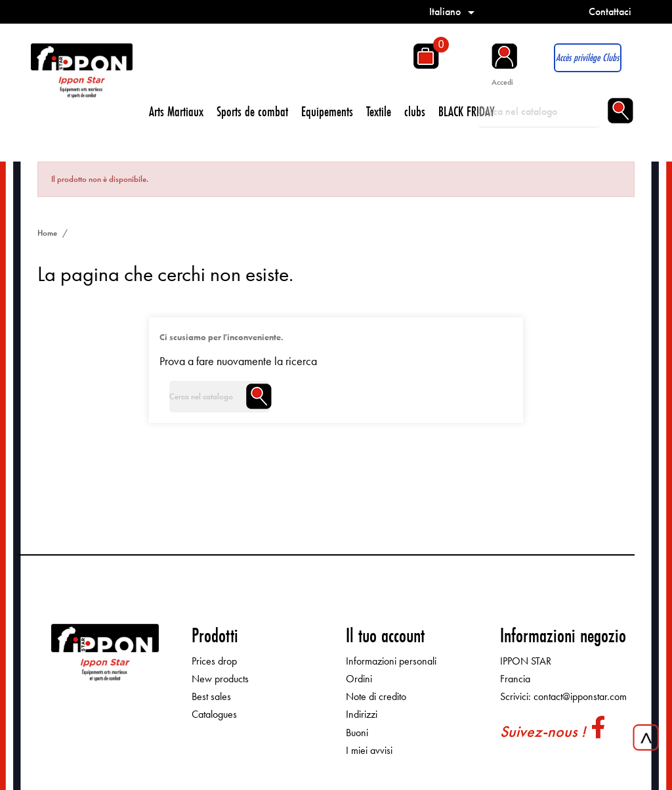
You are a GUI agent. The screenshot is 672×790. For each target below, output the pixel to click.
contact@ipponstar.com (580, 696)
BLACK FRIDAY (467, 111)
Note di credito (376, 696)
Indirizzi (362, 714)
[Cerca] (539, 112)
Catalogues (214, 714)
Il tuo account (385, 635)
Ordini (359, 679)
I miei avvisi (369, 750)
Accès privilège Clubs (587, 57)
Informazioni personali (391, 661)
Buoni (357, 733)
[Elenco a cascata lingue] (454, 11)
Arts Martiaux (176, 111)
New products (220, 679)
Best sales (211, 696)
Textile (379, 111)
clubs (415, 111)
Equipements (327, 111)
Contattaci (610, 11)
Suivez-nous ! (543, 731)
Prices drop (214, 661)
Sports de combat (252, 111)
